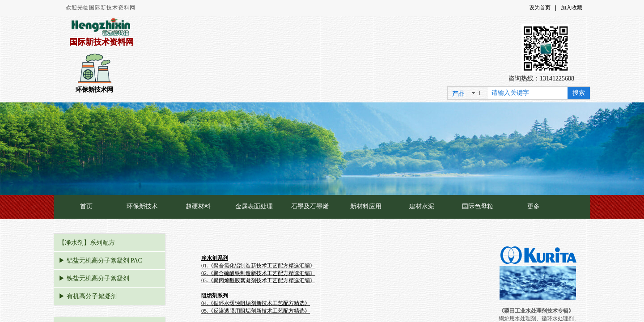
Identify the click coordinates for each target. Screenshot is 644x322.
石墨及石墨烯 (310, 206)
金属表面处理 (254, 206)
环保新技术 (142, 206)
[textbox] (528, 93)
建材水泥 (422, 206)
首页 (86, 206)
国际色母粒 (478, 206)
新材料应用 (366, 206)
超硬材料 (198, 206)
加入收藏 (572, 8)
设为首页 (540, 8)
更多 (534, 206)
